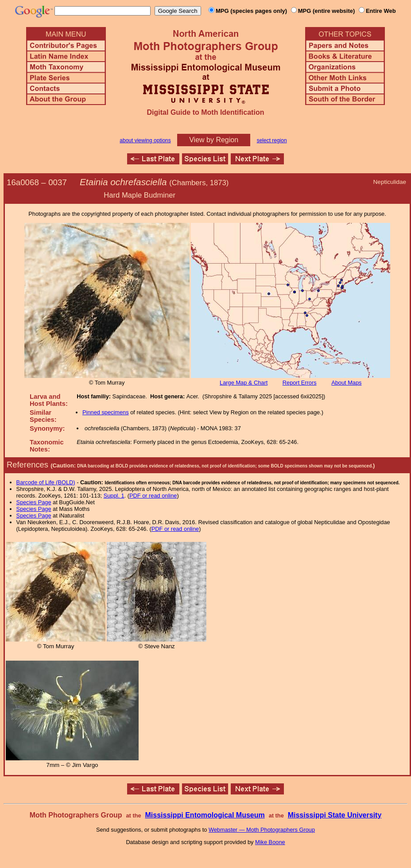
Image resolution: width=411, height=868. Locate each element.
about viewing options (145, 140)
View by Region (214, 140)
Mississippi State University (335, 815)
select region (272, 140)
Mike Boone (270, 842)
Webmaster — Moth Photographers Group (262, 830)
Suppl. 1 (114, 496)
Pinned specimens (106, 412)
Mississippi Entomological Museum (205, 815)
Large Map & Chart (244, 383)
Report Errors (300, 383)
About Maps (346, 383)
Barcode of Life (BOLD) (46, 482)
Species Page (34, 502)
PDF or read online (153, 496)
